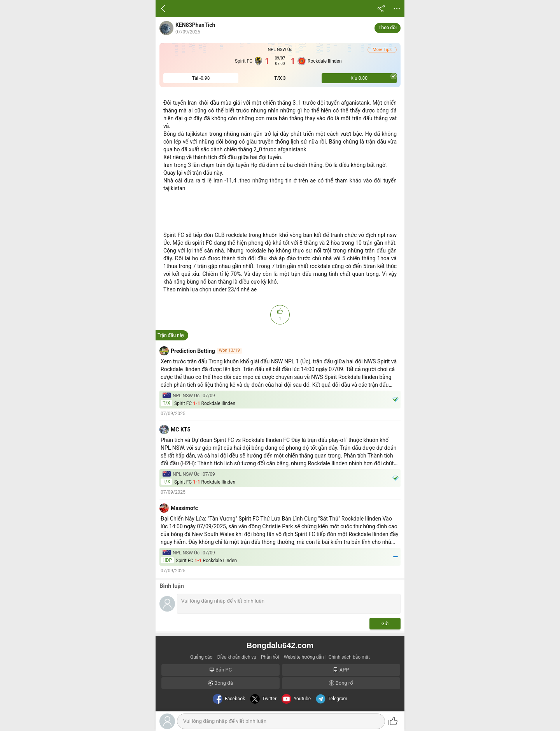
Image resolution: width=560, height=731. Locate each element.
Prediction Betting (193, 351)
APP (341, 670)
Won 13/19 (229, 351)
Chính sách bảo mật (349, 657)
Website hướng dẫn (304, 657)
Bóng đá (220, 683)
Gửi (385, 624)
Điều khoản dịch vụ (237, 657)
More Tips (382, 50)
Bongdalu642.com (280, 645)
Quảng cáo (201, 657)
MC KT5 (181, 429)
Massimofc (184, 508)
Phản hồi (270, 657)
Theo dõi (388, 28)
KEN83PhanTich (195, 25)
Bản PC (220, 670)
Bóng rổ (341, 683)
